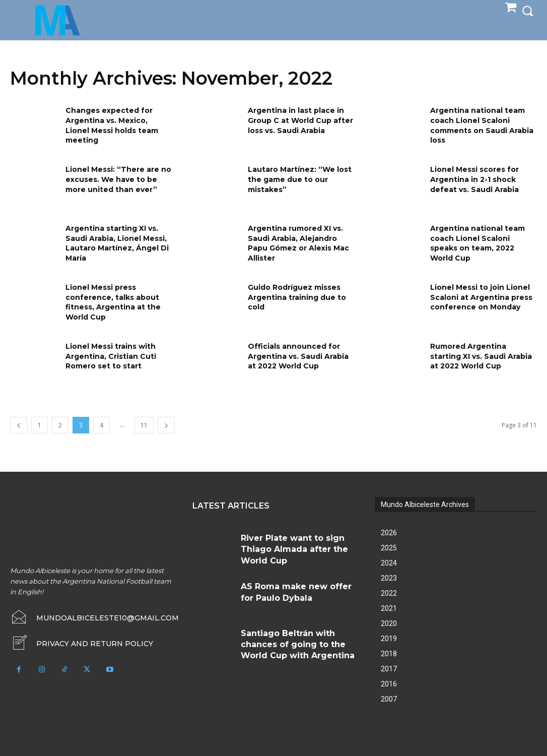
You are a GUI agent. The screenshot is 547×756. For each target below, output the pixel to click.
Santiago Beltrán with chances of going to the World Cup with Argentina (296, 640)
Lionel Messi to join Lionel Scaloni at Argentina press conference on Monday (481, 297)
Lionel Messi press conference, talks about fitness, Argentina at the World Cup (113, 302)
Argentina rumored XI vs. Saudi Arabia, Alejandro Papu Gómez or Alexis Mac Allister (298, 243)
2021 (389, 608)
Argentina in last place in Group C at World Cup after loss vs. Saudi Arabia (300, 120)
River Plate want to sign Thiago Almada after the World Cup (297, 542)
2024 (389, 563)
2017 (389, 669)
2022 (389, 593)
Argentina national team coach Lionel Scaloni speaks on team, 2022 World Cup (477, 243)
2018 (389, 654)
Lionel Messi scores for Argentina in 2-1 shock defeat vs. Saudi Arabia (474, 179)
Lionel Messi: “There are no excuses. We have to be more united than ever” (118, 179)
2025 (389, 548)
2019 (389, 639)
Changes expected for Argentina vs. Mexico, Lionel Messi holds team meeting (112, 125)
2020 (389, 623)
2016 (389, 684)
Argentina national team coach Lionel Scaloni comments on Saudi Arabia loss (482, 125)
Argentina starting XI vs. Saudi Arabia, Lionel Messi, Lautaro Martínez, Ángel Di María (117, 243)
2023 (389, 578)
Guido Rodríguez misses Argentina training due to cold (297, 297)
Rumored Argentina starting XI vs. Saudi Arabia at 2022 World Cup (481, 356)
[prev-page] (19, 425)
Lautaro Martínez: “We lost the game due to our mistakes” (300, 179)
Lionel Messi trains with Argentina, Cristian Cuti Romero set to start (111, 356)
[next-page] (166, 425)
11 (144, 425)
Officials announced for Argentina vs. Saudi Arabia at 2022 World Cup (298, 356)
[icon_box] (81, 642)
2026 (389, 533)
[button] (527, 11)
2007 (389, 699)
